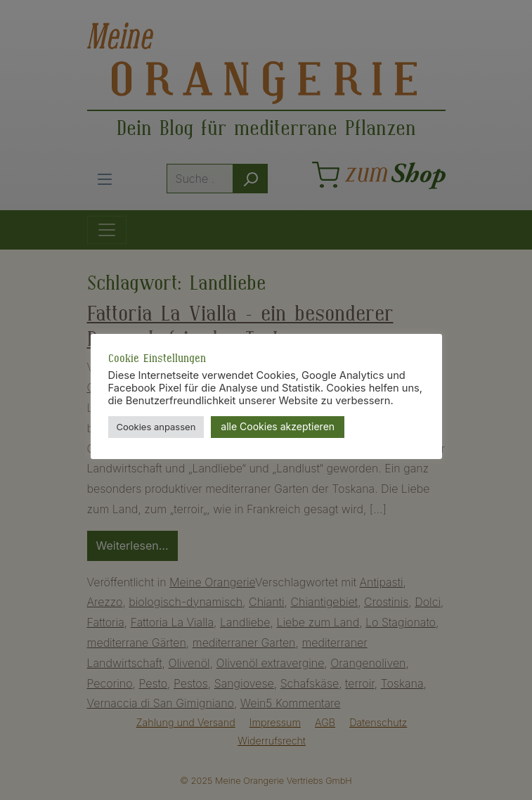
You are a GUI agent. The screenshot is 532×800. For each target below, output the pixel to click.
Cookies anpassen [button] (156, 427)
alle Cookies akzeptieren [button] (278, 426)
